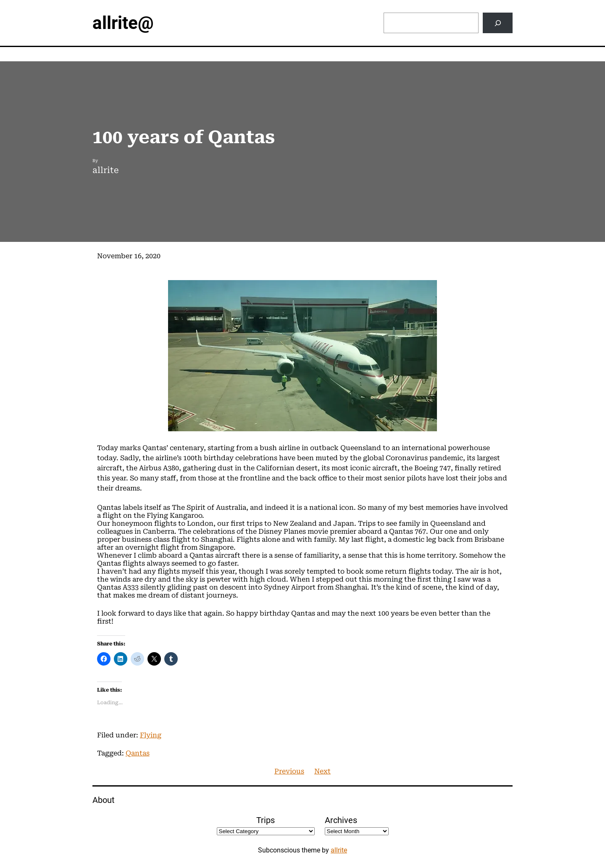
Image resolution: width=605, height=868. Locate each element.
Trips (266, 820)
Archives (341, 820)
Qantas (138, 753)
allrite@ (123, 23)
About (104, 800)
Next (322, 771)
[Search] (498, 23)
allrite (339, 850)
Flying (151, 735)
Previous (289, 771)
